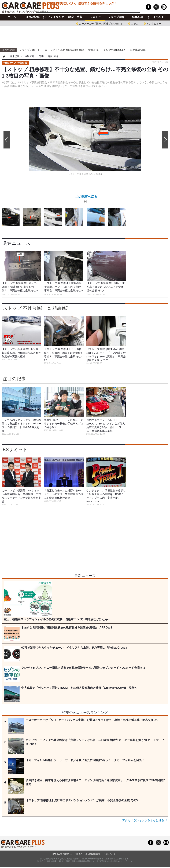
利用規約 (79, 854)
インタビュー (154, 23)
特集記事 (138, 17)
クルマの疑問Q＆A (114, 50)
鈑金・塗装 (75, 17)
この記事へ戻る (86, 200)
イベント (158, 17)
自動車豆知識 (138, 50)
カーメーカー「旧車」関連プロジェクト (101, 23)
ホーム (12, 17)
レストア (95, 17)
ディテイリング (54, 17)
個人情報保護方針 (93, 854)
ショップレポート (29, 50)
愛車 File (93, 50)
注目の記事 (33, 17)
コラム (135, 23)
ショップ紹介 (116, 17)
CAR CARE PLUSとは (62, 854)
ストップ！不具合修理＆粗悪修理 (64, 50)
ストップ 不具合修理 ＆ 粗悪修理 (37, 308)
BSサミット (15, 449)
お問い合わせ (109, 854)
